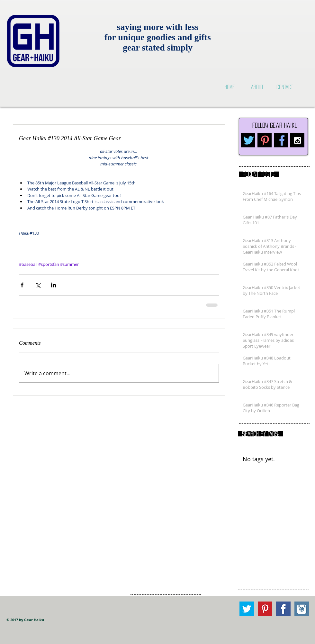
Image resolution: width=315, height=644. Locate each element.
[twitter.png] (248, 140)
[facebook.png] (281, 140)
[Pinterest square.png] (265, 609)
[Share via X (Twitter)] (38, 285)
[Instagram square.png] (302, 609)
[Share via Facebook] (22, 285)
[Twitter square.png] (247, 609)
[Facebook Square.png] (283, 609)
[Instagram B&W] (297, 140)
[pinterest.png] (265, 140)
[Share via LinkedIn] (54, 285)
